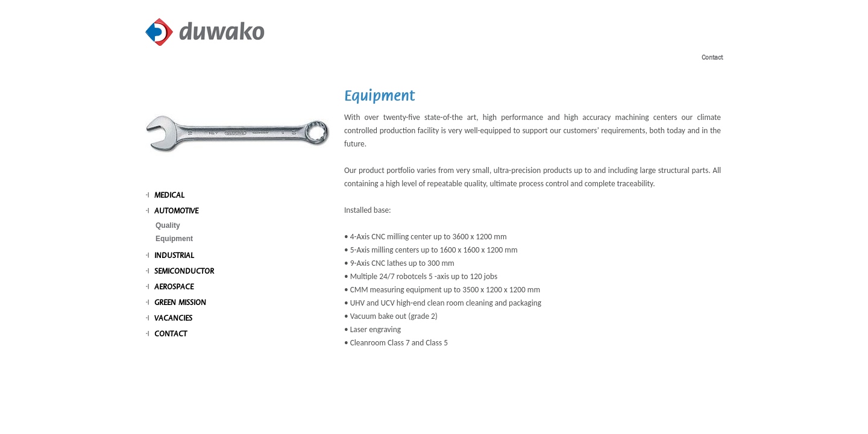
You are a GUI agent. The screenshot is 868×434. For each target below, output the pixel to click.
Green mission (180, 303)
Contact (712, 57)
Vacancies (173, 318)
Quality (168, 225)
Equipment (174, 239)
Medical (169, 195)
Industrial (174, 256)
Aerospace (174, 287)
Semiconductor (184, 271)
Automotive (176, 211)
